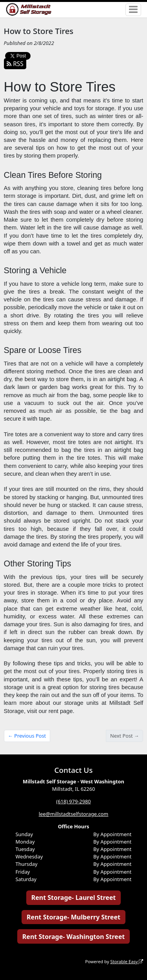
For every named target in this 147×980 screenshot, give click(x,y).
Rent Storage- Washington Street (73, 937)
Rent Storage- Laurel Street (74, 898)
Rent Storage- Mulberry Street (73, 917)
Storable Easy (127, 961)
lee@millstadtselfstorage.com (74, 814)
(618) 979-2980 (73, 801)
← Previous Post (27, 736)
